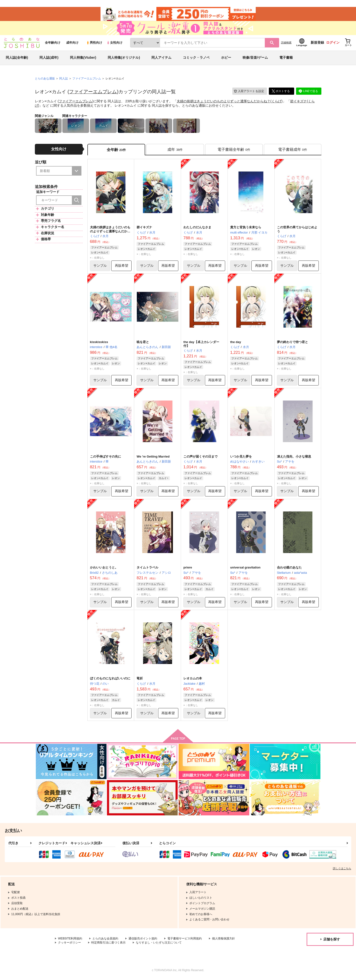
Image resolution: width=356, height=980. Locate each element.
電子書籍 (286, 58)
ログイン (333, 43)
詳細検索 (286, 43)
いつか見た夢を (241, 457)
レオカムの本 (193, 679)
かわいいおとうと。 (104, 568)
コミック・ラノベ (196, 58)
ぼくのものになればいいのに (110, 679)
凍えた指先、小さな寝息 (294, 457)
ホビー (226, 58)
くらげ (276, 102)
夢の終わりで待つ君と (292, 342)
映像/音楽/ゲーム (255, 58)
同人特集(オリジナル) (124, 58)
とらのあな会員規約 (106, 939)
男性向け (94, 43)
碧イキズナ (298, 102)
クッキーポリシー (69, 944)
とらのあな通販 (45, 79)
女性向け (114, 43)
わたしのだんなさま (197, 228)
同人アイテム (161, 58)
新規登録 (317, 43)
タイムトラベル (147, 568)
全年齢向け (53, 43)
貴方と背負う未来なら (246, 228)
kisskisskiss (99, 342)
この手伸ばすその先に (106, 457)
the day (236, 342)
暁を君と (143, 342)
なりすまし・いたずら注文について (159, 944)
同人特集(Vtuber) (83, 58)
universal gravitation (245, 568)
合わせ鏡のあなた (289, 568)
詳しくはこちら (342, 869)
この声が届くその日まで (200, 457)
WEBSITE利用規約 (70, 939)
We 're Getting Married (153, 457)
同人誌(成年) (49, 58)
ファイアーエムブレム (93, 92)
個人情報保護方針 (224, 939)
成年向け (72, 43)
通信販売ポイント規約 (143, 939)
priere (188, 568)
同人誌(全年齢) (17, 58)
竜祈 (140, 679)
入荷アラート (249, 92)
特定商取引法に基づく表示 (108, 944)
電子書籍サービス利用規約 (185, 939)
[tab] (175, 150)
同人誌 (64, 79)
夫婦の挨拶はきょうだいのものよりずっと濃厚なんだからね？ (223, 102)
